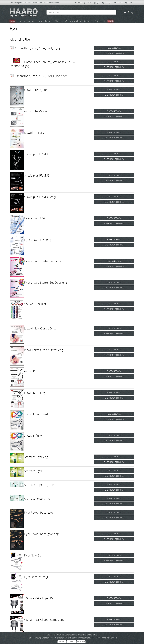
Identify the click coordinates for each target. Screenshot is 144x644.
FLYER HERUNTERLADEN (114, 53)
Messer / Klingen (35, 21)
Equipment (100, 21)
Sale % (111, 21)
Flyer (97, 3)
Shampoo (88, 21)
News (12, 21)
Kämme (49, 21)
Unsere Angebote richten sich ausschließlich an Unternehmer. (35, 3)
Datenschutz (81, 642)
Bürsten (59, 21)
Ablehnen (71, 642)
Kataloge (107, 3)
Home (78, 3)
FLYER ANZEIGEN (114, 48)
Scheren (21, 21)
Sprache (130, 3)
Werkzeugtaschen (73, 21)
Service (87, 3)
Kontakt (118, 3)
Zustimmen (62, 642)
